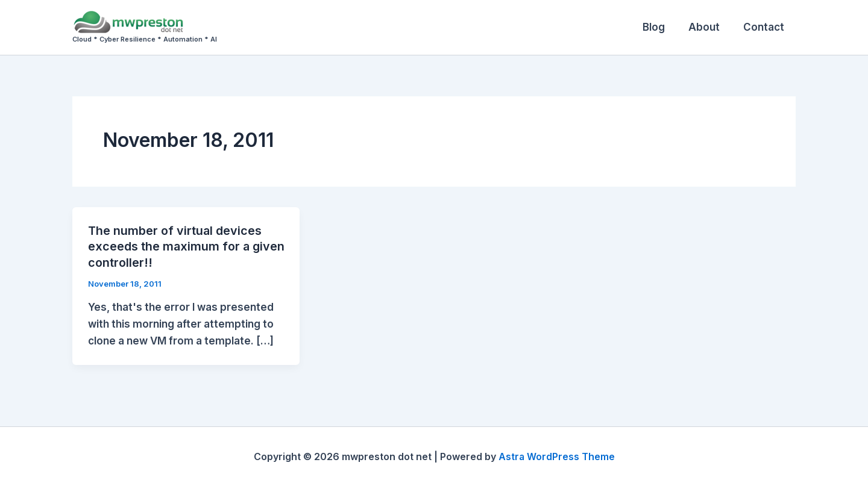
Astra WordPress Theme (556, 456)
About (708, 27)
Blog (661, 27)
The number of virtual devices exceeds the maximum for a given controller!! (175, 246)
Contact (765, 27)
